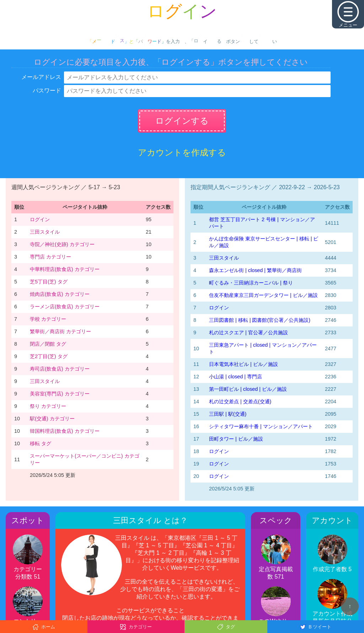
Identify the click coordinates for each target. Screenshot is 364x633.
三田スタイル (45, 232)
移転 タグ (41, 443)
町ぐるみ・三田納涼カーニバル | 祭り (251, 283)
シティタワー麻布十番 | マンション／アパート (261, 426)
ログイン (40, 219)
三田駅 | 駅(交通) (228, 414)
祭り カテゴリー (48, 406)
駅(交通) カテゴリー (52, 419)
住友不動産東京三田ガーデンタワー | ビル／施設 (263, 295)
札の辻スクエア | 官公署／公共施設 (248, 333)
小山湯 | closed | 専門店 (235, 377)
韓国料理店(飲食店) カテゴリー (65, 431)
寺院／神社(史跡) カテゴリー (62, 244)
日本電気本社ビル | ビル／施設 (243, 364)
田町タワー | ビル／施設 (236, 439)
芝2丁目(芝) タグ (49, 356)
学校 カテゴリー (48, 319)
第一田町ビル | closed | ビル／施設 (248, 389)
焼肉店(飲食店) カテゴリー (60, 294)
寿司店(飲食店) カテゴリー (60, 369)
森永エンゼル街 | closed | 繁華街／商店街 (255, 270)
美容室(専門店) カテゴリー (60, 394)
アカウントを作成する (182, 152)
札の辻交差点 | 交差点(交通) (240, 401)
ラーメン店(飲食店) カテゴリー (65, 307)
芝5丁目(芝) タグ (49, 282)
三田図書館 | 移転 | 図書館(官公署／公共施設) (260, 320)
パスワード (47, 91)
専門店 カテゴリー (50, 257)
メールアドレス (41, 77)
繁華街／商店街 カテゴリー (60, 331)
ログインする (182, 121)
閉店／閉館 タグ (48, 344)
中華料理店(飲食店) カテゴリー (65, 269)
